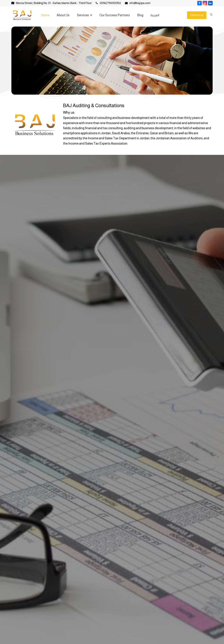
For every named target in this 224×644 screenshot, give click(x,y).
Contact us (197, 15)
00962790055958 (110, 3)
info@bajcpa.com (140, 3)
